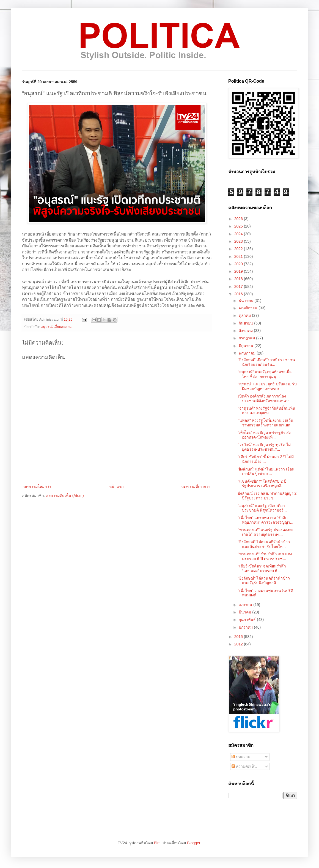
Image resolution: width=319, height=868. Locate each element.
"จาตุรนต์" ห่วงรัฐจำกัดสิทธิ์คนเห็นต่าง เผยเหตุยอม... (267, 411)
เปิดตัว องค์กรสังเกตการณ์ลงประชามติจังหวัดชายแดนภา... (265, 398)
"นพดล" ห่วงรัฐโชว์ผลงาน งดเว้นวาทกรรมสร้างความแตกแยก (266, 423)
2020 (239, 264)
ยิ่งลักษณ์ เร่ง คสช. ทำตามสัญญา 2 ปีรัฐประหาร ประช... (267, 496)
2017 (239, 286)
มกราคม (246, 627)
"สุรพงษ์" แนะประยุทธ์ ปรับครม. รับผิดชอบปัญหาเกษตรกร (267, 386)
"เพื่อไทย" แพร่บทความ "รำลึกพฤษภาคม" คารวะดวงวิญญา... (266, 520)
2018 (239, 279)
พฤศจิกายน (249, 308)
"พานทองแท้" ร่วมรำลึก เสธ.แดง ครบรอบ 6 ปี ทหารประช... (265, 556)
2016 (239, 294)
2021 (239, 256)
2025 (239, 226)
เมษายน (246, 605)
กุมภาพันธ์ (248, 620)
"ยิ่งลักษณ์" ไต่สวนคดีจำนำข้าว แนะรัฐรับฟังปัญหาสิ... (264, 581)
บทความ (241, 757)
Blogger (193, 843)
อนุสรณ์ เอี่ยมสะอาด (56, 327)
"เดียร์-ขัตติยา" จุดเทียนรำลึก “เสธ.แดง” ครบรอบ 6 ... (262, 568)
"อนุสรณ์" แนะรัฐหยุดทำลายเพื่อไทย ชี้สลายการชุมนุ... (265, 374)
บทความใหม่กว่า (37, 486)
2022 (239, 249)
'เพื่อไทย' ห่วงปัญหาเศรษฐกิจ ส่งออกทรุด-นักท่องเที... (264, 435)
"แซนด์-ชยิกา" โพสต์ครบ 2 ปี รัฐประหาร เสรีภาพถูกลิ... (262, 484)
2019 (239, 271)
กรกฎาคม (247, 338)
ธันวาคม (247, 301)
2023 (239, 241)
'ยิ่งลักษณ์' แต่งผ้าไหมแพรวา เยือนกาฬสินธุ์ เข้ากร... (266, 471)
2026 (239, 219)
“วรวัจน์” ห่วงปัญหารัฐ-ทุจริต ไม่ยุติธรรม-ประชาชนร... (264, 447)
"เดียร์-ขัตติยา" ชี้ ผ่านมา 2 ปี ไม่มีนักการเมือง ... (266, 459)
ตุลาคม (245, 315)
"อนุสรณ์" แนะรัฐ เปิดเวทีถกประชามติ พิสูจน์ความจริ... (262, 508)
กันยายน (246, 323)
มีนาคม (245, 612)
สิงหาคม (246, 331)
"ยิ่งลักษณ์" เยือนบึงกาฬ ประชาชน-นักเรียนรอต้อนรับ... (267, 362)
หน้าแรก (116, 486)
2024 (239, 234)
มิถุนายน (247, 346)
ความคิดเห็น (244, 766)
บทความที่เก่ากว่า (196, 486)
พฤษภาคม (248, 353)
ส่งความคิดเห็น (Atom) (65, 496)
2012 (239, 644)
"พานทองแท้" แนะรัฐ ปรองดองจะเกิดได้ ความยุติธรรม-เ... (266, 532)
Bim (157, 843)
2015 (239, 637)
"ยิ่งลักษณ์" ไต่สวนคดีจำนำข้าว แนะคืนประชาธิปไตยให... (264, 544)
